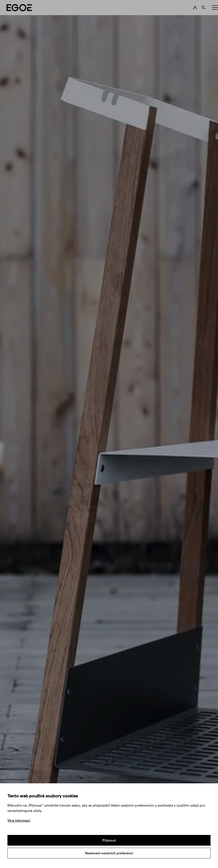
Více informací (19, 820)
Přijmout (109, 840)
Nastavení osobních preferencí (109, 853)
